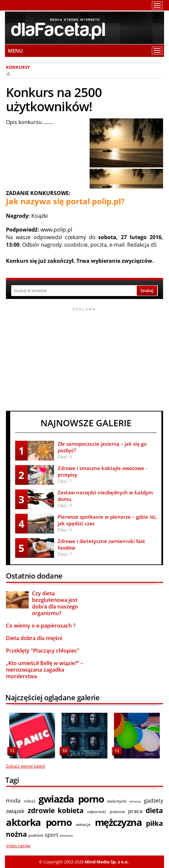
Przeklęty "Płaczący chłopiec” (42, 651)
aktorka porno (39, 822)
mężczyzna (118, 822)
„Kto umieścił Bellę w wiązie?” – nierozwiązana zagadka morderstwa (44, 670)
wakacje (83, 824)
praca (135, 811)
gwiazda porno (71, 799)
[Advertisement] (84, 358)
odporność (97, 812)
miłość (30, 801)
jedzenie (117, 812)
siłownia (66, 835)
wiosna (135, 801)
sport (52, 835)
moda (13, 801)
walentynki (117, 801)
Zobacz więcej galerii (26, 766)
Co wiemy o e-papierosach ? (41, 626)
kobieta (71, 810)
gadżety (154, 801)
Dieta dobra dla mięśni (34, 638)
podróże (36, 835)
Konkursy (18, 67)
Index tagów (18, 846)
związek (15, 811)
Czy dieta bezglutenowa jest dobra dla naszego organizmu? (55, 603)
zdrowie (41, 810)
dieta (154, 810)
